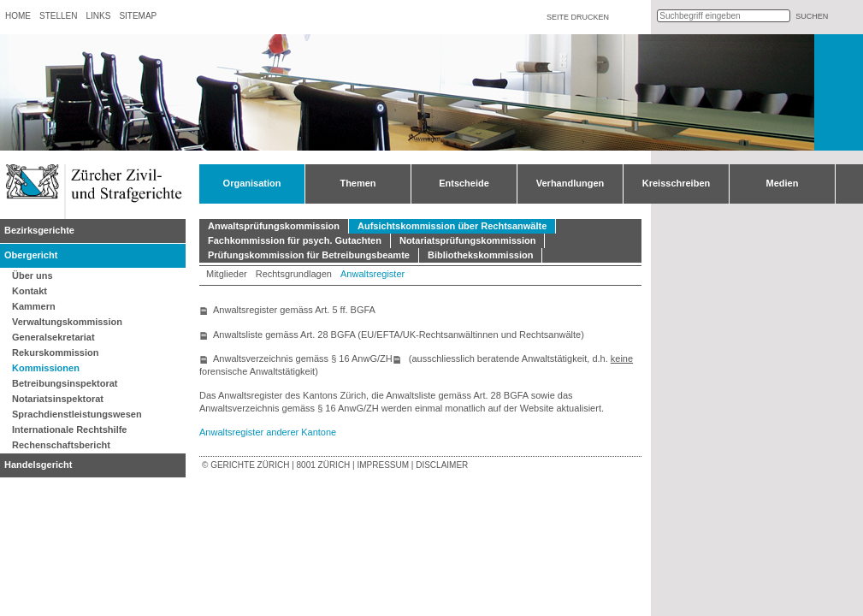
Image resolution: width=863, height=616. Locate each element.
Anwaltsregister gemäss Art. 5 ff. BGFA (294, 310)
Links (98, 16)
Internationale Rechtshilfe (69, 429)
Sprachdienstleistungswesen (77, 414)
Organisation (252, 183)
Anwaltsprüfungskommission (274, 226)
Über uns (33, 275)
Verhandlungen (570, 183)
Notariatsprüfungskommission (468, 240)
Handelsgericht (38, 465)
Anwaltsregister (372, 274)
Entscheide (464, 183)
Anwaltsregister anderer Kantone (268, 432)
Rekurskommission (55, 352)
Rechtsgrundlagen (294, 274)
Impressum (383, 465)
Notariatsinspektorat (58, 399)
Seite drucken (578, 17)
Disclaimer (442, 465)
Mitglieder (227, 274)
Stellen (58, 16)
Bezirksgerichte (39, 230)
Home (18, 16)
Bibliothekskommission (480, 255)
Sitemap (138, 16)
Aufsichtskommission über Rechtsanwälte (452, 226)
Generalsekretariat (53, 337)
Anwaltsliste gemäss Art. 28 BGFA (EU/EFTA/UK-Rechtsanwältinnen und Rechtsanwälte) (399, 335)
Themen (358, 183)
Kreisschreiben (676, 183)
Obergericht (31, 255)
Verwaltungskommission (67, 322)
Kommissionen (46, 368)
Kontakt (30, 291)
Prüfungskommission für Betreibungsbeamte (309, 255)
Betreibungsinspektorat (65, 383)
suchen (812, 16)
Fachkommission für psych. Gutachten (295, 240)
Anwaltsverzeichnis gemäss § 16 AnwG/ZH (303, 358)
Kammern (34, 306)
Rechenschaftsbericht (61, 445)
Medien (783, 183)
